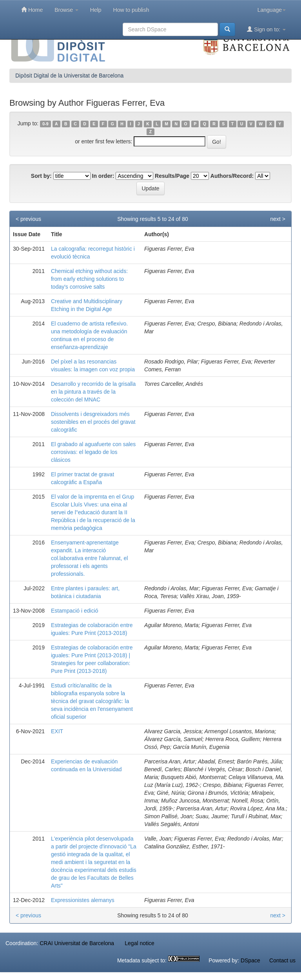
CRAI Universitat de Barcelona (77, 943)
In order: (103, 176)
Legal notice (140, 943)
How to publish (131, 10)
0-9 (45, 124)
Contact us (282, 960)
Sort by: (41, 176)
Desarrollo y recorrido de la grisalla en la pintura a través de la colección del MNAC (93, 392)
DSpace (250, 960)
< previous (28, 219)
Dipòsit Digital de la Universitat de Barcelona (69, 76)
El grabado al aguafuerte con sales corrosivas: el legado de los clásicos (93, 452)
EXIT (57, 731)
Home (32, 10)
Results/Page (172, 176)
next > (278, 219)
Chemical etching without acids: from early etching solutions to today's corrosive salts (89, 279)
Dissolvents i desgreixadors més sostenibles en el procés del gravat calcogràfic (93, 422)
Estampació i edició (75, 611)
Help (96, 10)
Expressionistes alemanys (83, 900)
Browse (66, 10)
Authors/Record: (232, 176)
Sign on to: (266, 29)
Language (272, 10)
